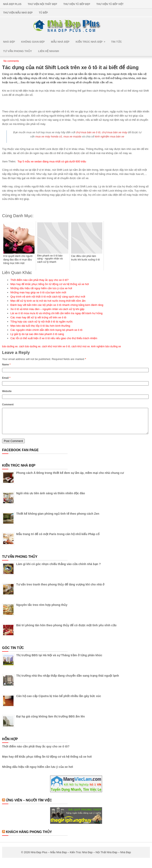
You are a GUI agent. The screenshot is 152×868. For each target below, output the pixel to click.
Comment (8, 405)
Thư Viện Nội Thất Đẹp (42, 4)
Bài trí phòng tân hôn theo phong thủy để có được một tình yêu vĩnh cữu (66, 630)
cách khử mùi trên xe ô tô (56, 346)
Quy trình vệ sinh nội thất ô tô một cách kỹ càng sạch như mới (48, 297)
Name (6, 365)
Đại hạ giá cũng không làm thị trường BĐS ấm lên (51, 721)
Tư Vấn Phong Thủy (18, 51)
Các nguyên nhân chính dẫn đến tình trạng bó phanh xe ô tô (46, 330)
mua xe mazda (72, 136)
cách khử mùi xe (81, 346)
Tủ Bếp (43, 13)
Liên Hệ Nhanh (49, 51)
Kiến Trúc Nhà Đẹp (92, 40)
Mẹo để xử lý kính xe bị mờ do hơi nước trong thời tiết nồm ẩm (48, 301)
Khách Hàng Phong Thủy (29, 837)
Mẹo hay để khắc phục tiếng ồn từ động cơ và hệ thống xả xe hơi (50, 284)
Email (6, 378)
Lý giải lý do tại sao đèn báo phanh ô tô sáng (37, 334)
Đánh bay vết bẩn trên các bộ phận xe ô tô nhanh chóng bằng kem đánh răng (57, 305)
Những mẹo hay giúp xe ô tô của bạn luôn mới (38, 292)
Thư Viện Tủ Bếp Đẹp (77, 4)
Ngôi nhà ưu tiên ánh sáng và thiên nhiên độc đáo (51, 498)
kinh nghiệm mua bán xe (109, 136)
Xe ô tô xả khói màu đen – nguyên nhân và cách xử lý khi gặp (47, 309)
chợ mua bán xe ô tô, (88, 132)
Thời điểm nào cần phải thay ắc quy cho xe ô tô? (40, 280)
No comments (11, 61)
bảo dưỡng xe (10, 346)
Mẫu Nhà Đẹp (60, 42)
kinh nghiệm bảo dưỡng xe (106, 346)
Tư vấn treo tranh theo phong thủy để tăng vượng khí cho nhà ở (60, 589)
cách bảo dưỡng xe (30, 346)
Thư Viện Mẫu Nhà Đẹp (18, 13)
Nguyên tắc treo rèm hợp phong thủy (42, 610)
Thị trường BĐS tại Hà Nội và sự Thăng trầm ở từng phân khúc (59, 660)
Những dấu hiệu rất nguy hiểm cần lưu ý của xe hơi (41, 288)
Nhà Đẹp (9, 42)
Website (7, 391)
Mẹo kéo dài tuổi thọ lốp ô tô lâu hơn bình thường (40, 326)
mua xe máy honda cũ (49, 136)
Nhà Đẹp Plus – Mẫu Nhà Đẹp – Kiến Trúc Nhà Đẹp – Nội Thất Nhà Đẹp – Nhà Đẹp (81, 857)
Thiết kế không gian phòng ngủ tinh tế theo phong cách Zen (58, 519)
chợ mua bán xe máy (114, 132)
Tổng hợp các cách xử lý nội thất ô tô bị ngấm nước (42, 322)
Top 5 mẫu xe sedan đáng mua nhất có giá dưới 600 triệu (52, 161)
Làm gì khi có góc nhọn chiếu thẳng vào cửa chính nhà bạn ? (59, 569)
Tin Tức (116, 42)
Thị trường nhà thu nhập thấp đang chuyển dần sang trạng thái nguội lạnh (68, 681)
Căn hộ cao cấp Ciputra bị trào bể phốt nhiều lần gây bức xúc (59, 701)
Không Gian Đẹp (33, 42)
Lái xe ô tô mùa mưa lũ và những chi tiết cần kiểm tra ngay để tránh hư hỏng (56, 313)
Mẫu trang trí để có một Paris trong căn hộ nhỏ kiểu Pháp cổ (58, 539)
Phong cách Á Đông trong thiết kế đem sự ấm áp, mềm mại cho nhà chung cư (70, 478)
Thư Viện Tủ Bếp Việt (110, 4)
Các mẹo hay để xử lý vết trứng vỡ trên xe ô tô (38, 317)
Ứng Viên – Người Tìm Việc (29, 805)
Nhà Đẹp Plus (12, 4)
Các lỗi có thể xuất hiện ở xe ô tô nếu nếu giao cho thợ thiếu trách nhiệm (54, 338)
